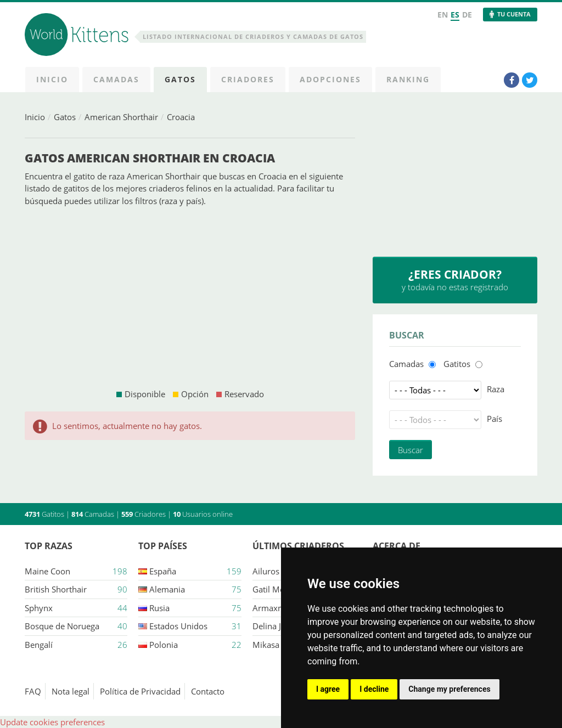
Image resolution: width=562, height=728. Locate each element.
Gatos (65, 117)
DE (467, 15)
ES (455, 15)
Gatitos (457, 364)
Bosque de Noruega (62, 626)
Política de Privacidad (140, 691)
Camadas (406, 364)
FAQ (33, 691)
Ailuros (266, 571)
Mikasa (266, 645)
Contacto (208, 691)
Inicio (35, 117)
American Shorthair (121, 117)
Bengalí (39, 645)
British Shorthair (56, 589)
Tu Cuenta (514, 14)
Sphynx (39, 608)
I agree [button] (328, 689)
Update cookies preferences (52, 722)
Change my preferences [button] (449, 689)
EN (443, 15)
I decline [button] (374, 689)
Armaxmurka (277, 608)
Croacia (181, 117)
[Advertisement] (190, 297)
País (494, 419)
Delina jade (274, 626)
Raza (496, 389)
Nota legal (71, 691)
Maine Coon (47, 571)
